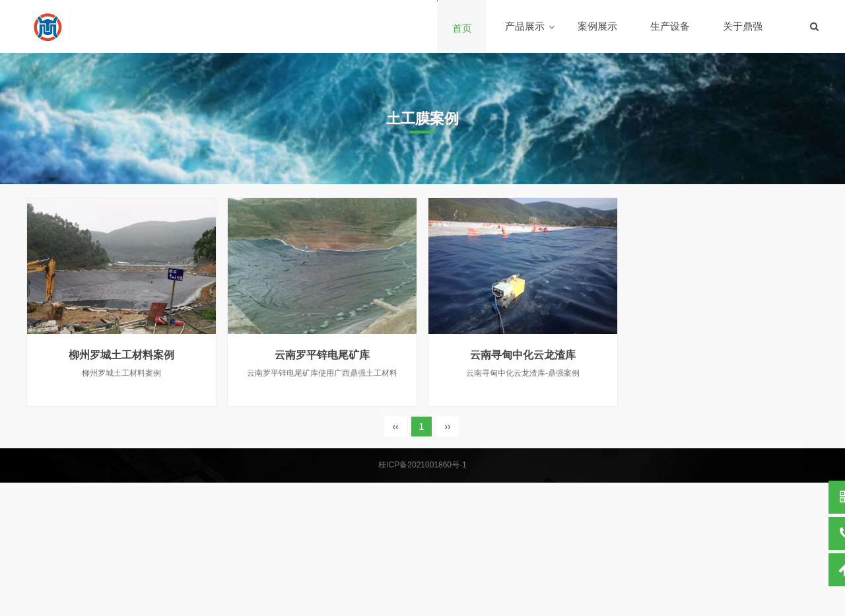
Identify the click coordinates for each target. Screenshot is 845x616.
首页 (462, 28)
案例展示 (597, 26)
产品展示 (525, 26)
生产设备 (670, 26)
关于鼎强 (743, 26)
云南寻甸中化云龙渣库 (523, 355)
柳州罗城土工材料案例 (121, 355)
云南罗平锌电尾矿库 (322, 355)
